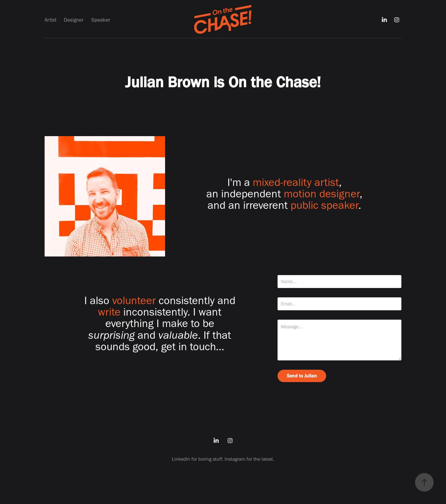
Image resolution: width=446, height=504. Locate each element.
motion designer (322, 194)
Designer (74, 20)
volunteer (134, 300)
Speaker (101, 20)
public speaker (324, 205)
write (109, 312)
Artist (50, 20)
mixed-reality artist (296, 182)
